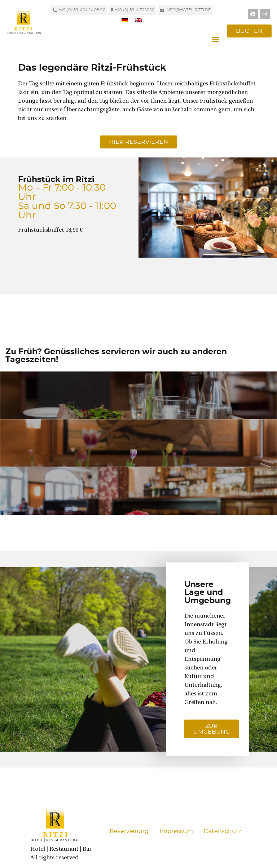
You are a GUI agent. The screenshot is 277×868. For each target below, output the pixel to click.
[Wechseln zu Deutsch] (125, 20)
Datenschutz (223, 831)
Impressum (176, 831)
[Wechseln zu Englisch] (138, 20)
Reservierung (129, 831)
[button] (216, 39)
